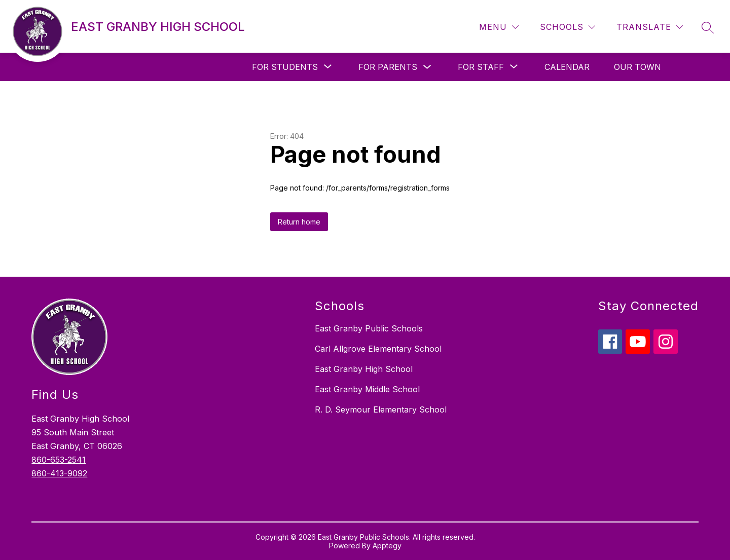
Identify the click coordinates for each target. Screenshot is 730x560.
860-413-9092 (59, 473)
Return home (299, 222)
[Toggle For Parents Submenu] (427, 67)
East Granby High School (364, 369)
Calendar (567, 67)
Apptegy (387, 546)
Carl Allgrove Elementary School (378, 349)
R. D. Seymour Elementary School (381, 409)
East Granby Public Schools (369, 328)
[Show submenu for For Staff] (481, 67)
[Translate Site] (650, 27)
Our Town (637, 67)
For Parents (388, 67)
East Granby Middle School (367, 389)
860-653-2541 (59, 460)
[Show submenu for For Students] (285, 67)
